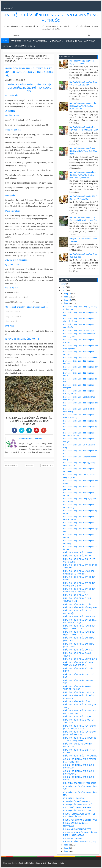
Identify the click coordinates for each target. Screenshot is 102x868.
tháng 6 (67, 848)
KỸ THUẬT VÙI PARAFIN (74, 798)
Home (5, 41)
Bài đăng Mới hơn (11, 465)
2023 (64, 284)
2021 (64, 290)
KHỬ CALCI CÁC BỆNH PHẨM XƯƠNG (80, 783)
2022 (64, 287)
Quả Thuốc (90, 41)
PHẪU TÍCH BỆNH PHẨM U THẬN (77, 604)
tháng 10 (67, 300)
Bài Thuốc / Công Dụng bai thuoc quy (79, 331)
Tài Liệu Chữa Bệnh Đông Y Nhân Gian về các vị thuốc (42, 863)
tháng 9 (67, 303)
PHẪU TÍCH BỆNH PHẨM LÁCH (76, 701)
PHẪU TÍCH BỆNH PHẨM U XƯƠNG (78, 717)
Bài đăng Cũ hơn (47, 465)
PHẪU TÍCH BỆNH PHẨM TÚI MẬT (78, 553)
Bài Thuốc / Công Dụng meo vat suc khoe (80, 358)
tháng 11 (67, 297)
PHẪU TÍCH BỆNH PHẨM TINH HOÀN (79, 617)
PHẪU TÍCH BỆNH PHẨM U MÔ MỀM (79, 692)
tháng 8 (67, 845)
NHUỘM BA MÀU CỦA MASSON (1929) (80, 842)
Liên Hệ (32, 46)
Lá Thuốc (7, 46)
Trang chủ (8, 8)
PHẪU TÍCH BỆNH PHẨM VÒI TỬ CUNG (80, 659)
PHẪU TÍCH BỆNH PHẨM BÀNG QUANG (80, 607)
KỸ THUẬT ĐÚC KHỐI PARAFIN (77, 802)
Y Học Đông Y (56, 41)
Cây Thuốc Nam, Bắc (21, 41)
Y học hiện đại (40, 41)
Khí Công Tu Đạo (74, 41)
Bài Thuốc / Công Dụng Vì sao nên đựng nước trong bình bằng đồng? (83, 151)
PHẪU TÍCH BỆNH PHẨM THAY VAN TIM (80, 756)
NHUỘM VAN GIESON (73, 838)
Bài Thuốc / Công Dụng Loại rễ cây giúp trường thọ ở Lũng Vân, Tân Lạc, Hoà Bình (83, 175)
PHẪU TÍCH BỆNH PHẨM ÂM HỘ (77, 556)
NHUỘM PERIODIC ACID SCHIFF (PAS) (80, 820)
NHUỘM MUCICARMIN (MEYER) (77, 829)
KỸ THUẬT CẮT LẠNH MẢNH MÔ (77, 811)
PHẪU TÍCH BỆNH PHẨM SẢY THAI (78, 650)
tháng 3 (67, 851)
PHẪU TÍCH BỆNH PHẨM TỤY (76, 595)
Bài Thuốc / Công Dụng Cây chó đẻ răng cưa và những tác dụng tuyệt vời (83, 106)
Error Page (20, 46)
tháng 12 (67, 294)
